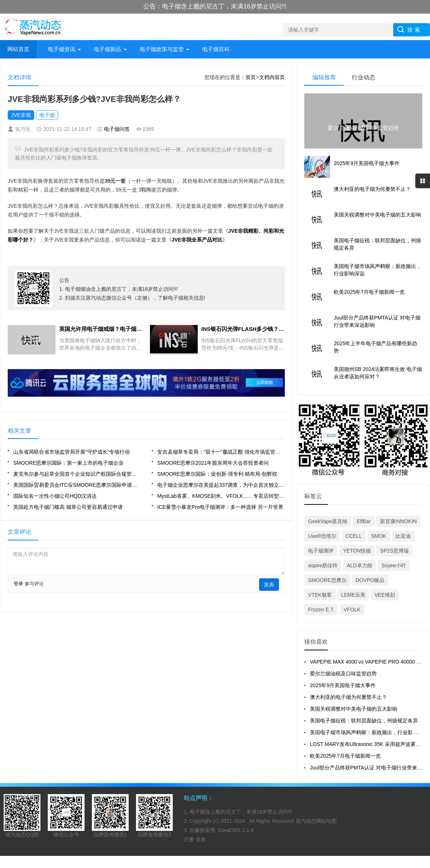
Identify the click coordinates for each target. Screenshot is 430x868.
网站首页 (18, 49)
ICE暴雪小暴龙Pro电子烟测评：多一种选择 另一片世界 (220, 507)
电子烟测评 (321, 551)
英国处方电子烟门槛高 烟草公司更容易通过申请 (68, 507)
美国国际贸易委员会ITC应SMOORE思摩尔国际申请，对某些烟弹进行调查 (77, 485)
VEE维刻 (385, 595)
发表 (269, 585)
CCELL (354, 536)
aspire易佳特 (323, 565)
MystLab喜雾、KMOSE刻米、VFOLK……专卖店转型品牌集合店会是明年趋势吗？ (221, 496)
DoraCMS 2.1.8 (236, 830)
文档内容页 (272, 77)
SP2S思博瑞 (394, 551)
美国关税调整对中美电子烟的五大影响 (354, 709)
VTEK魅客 (320, 595)
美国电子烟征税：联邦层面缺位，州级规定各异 (364, 721)
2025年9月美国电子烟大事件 (343, 685)
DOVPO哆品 (370, 580)
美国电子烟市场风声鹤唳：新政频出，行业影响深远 (369, 732)
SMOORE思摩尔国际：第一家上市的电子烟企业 (68, 463)
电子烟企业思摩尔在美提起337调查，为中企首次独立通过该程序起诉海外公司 (221, 485)
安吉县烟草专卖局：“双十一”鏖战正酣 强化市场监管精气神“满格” (221, 452)
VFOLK (352, 610)
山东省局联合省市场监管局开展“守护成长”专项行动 (71, 452)
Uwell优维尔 (322, 536)
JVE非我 (21, 115)
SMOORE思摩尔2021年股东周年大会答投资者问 (213, 463)
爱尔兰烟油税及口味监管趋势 (343, 674)
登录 (18, 584)
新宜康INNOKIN (398, 521)
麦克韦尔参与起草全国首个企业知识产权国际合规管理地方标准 (77, 474)
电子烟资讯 (62, 49)
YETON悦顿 (357, 551)
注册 (190, 839)
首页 (251, 77)
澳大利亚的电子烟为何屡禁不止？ (348, 697)
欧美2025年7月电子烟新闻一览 (345, 756)
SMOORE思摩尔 (327, 580)
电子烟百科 (216, 49)
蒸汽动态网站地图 (316, 821)
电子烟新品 (108, 49)
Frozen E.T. (321, 610)
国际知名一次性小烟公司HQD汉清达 (55, 496)
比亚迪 (403, 536)
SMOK (379, 536)
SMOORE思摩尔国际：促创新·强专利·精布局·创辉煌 (217, 474)
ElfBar (363, 521)
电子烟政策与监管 (162, 49)
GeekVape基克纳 (328, 521)
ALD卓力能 (359, 565)
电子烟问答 (117, 129)
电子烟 (47, 115)
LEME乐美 (353, 595)
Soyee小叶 (394, 565)
